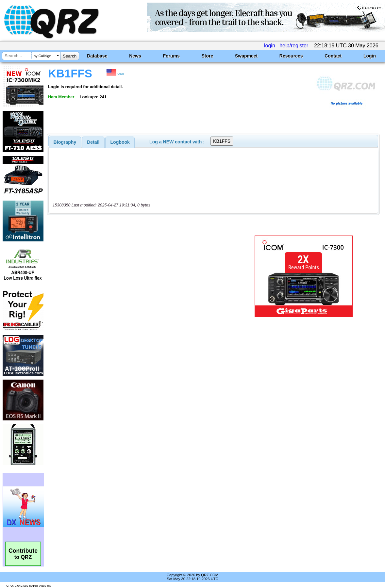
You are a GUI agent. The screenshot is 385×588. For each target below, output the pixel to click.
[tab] (65, 142)
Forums (171, 56)
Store (207, 56)
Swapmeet (246, 56)
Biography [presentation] (65, 142)
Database (97, 56)
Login (370, 56)
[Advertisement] (142, 276)
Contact (333, 56)
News (135, 56)
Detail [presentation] (93, 142)
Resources (291, 56)
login (270, 46)
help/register (294, 46)
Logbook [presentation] (120, 142)
